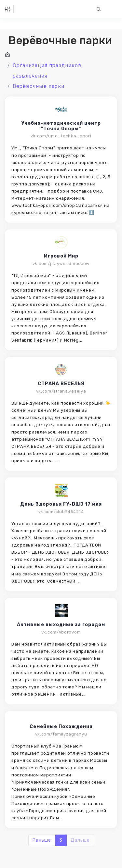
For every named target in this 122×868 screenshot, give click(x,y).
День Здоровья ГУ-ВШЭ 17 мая (61, 504)
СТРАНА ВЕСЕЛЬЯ (61, 384)
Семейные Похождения (61, 727)
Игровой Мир (61, 256)
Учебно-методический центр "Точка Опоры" (61, 126)
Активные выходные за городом (61, 625)
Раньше (42, 840)
